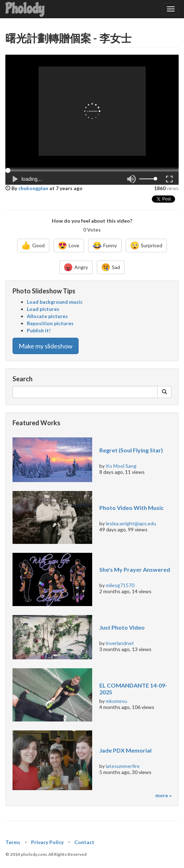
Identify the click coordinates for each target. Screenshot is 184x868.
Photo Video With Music (131, 508)
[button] (92, 170)
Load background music (55, 302)
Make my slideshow (46, 346)
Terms (13, 842)
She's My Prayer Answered (135, 569)
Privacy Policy (47, 842)
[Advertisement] (92, 111)
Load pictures (43, 309)
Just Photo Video (122, 627)
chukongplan (33, 188)
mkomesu (116, 701)
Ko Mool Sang (121, 466)
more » (163, 795)
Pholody (25, 9)
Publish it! (39, 330)
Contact (84, 842)
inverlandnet (120, 643)
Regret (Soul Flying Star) (131, 450)
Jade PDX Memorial (125, 750)
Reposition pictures (50, 323)
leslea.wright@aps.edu (131, 523)
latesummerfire (123, 766)
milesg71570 (120, 585)
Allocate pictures (47, 316)
